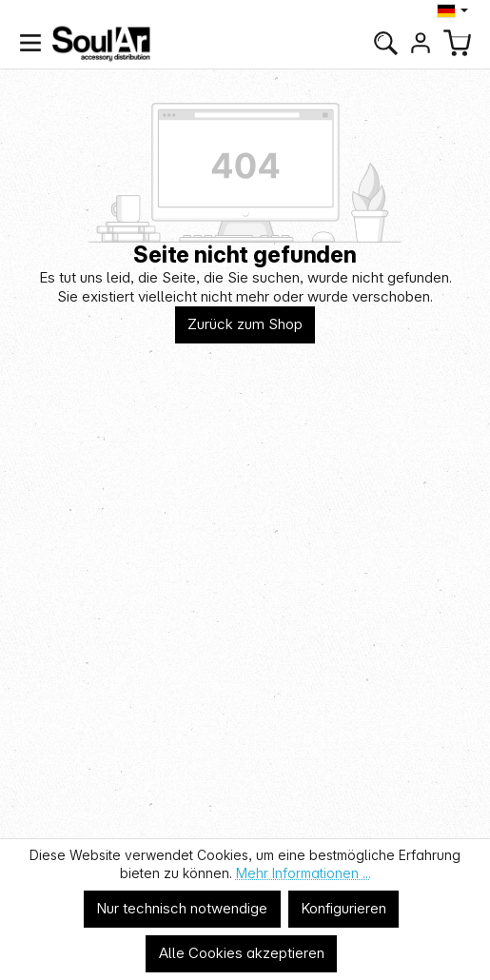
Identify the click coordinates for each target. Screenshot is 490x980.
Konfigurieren (343, 908)
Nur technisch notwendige (182, 908)
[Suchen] (385, 43)
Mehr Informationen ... (304, 873)
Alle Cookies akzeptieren (242, 953)
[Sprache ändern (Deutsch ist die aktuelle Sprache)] (454, 10)
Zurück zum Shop (245, 324)
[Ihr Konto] (421, 43)
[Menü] (30, 43)
